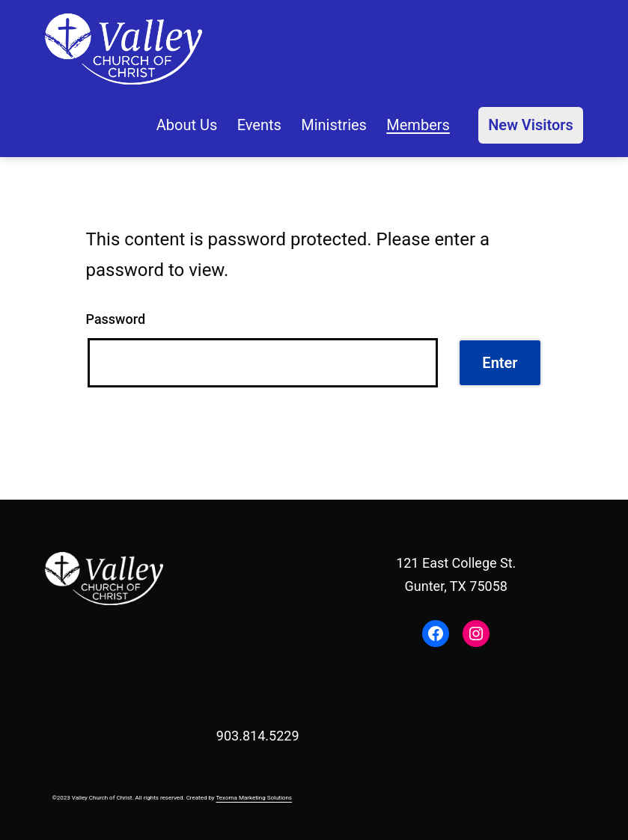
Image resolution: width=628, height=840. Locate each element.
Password (116, 319)
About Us (187, 125)
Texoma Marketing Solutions (254, 798)
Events (259, 125)
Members (418, 125)
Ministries (334, 125)
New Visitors (531, 125)
